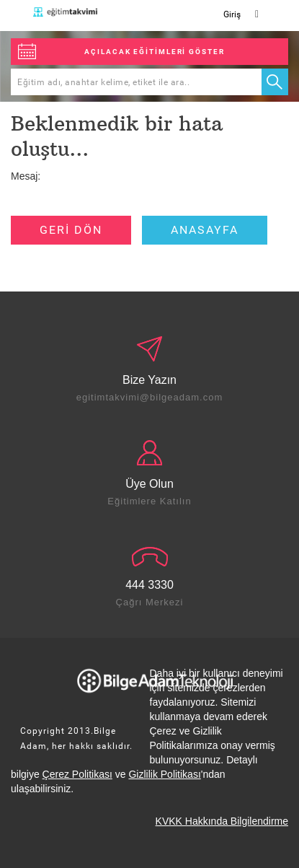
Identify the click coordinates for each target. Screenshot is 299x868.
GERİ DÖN (71, 230)
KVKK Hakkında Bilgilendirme (222, 821)
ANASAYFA (205, 230)
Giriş (232, 14)
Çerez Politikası (77, 774)
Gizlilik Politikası (164, 774)
